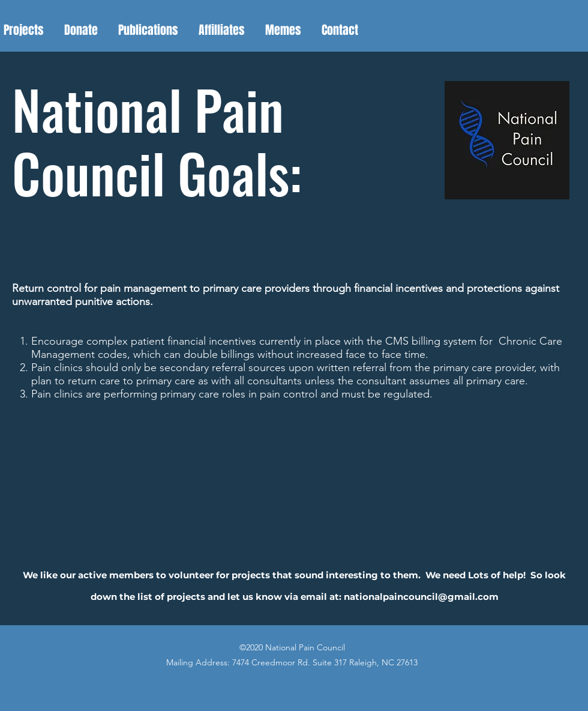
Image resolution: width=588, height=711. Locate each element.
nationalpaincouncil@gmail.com (421, 597)
